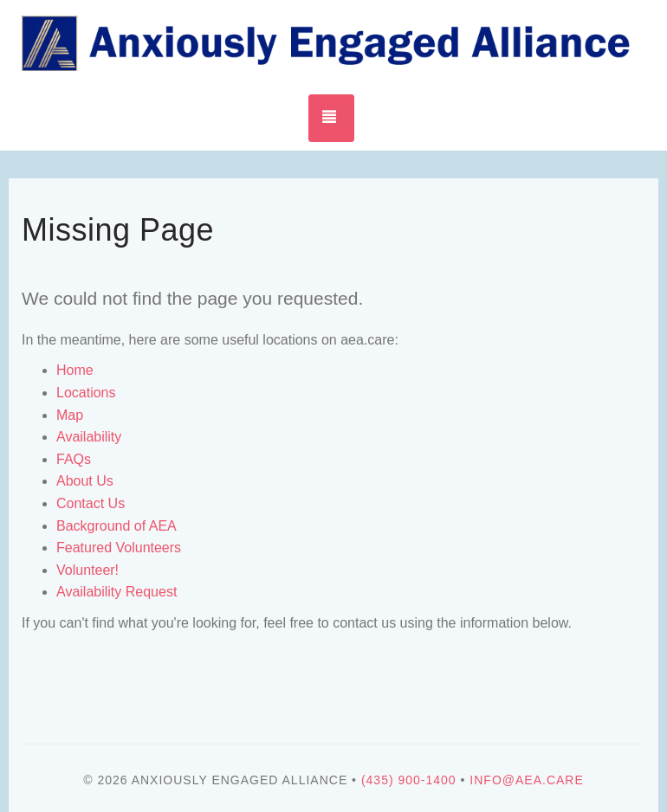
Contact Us (91, 503)
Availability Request (117, 592)
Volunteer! (87, 570)
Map (70, 415)
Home (75, 370)
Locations (86, 393)
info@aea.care (526, 780)
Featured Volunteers (119, 548)
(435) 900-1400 (409, 780)
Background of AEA (117, 526)
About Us (85, 481)
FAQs (74, 459)
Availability (89, 437)
